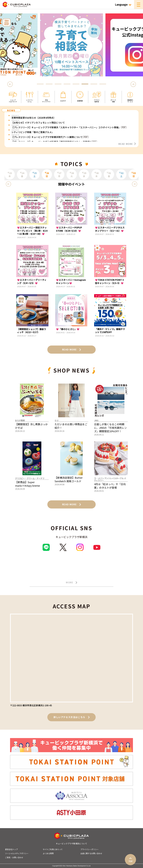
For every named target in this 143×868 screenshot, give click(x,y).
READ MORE (127, 144)
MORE (71, 582)
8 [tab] (103, 84)
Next (133, 84)
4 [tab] (67, 84)
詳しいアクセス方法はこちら (71, 717)
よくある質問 (48, 853)
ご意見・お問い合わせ (14, 857)
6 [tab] (85, 84)
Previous (10, 84)
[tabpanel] (71, 45)
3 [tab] (58, 84)
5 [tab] (76, 84)
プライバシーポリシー (90, 849)
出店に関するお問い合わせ (91, 853)
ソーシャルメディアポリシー (17, 853)
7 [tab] (94, 84)
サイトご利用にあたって (53, 849)
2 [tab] (49, 84)
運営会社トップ (11, 849)
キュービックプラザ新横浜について (71, 844)
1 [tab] (40, 84)
